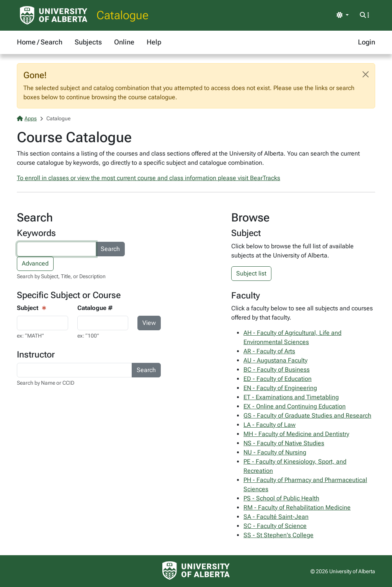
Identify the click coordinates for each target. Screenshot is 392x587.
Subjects (88, 42)
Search (110, 249)
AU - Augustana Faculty (275, 360)
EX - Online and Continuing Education (295, 406)
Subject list (251, 273)
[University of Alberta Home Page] (54, 15)
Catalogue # (95, 308)
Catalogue (122, 15)
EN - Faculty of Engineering (280, 388)
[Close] (366, 74)
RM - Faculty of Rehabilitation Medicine (297, 507)
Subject (28, 308)
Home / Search (40, 42)
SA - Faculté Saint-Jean (276, 517)
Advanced (35, 263)
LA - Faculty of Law (269, 425)
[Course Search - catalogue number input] (103, 323)
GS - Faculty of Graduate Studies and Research (307, 416)
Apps (27, 118)
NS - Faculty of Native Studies (284, 443)
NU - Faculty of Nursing (275, 452)
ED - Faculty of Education (278, 379)
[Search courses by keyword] (56, 249)
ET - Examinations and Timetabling (291, 397)
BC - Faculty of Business (277, 370)
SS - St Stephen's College (278, 535)
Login (367, 42)
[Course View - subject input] (42, 323)
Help (154, 42)
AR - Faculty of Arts (269, 351)
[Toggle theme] (343, 15)
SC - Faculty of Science (275, 526)
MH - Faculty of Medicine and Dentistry (296, 434)
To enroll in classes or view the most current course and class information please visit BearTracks (149, 178)
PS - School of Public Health (281, 498)
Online (124, 42)
